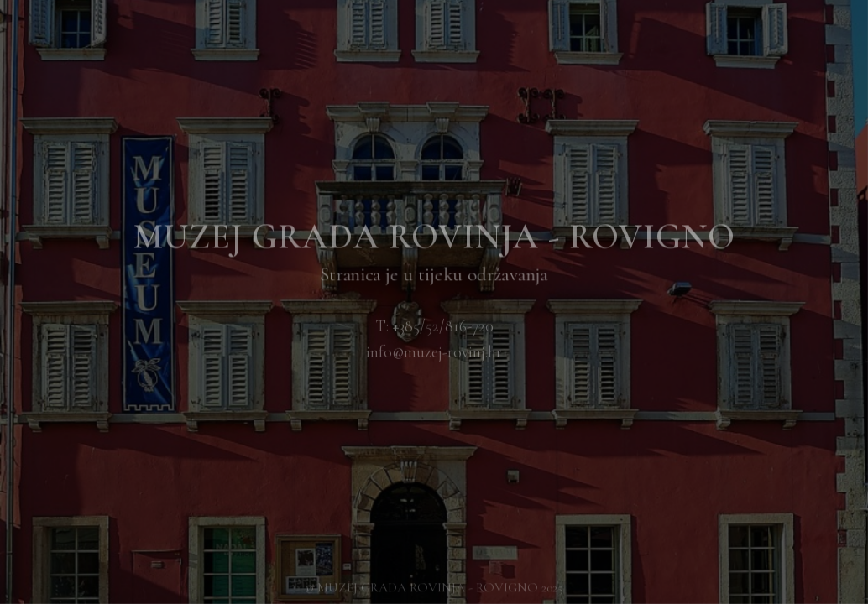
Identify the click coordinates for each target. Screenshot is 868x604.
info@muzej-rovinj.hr (434, 352)
